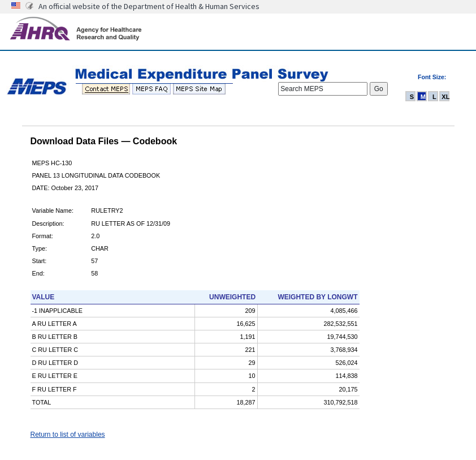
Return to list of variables (68, 435)
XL (445, 97)
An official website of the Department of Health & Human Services (149, 6)
